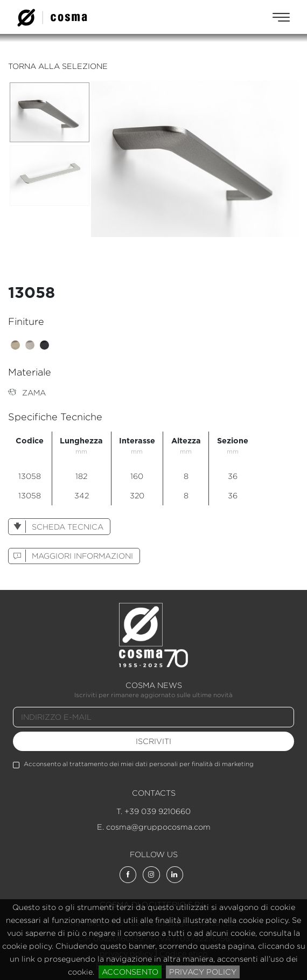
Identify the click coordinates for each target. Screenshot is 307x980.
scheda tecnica (56, 527)
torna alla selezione (58, 66)
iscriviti (153, 741)
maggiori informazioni (71, 556)
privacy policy (203, 972)
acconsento (130, 972)
